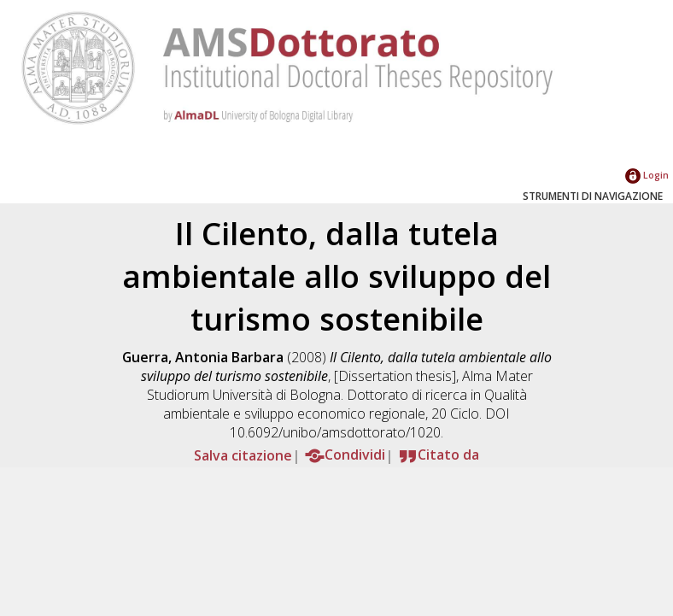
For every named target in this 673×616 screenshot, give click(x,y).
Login (647, 175)
